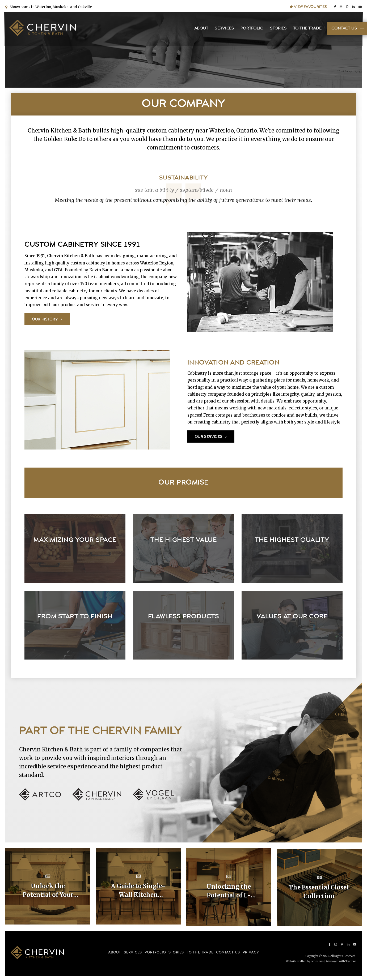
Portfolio (251, 29)
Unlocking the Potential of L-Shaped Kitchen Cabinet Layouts (229, 891)
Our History (45, 320)
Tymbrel (351, 960)
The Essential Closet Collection (319, 890)
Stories (277, 29)
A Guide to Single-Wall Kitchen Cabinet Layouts (138, 891)
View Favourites (308, 6)
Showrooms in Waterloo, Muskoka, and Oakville (50, 6)
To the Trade (306, 29)
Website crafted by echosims (305, 960)
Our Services (209, 437)
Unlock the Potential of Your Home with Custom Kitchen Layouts (48, 891)
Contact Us (343, 29)
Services (223, 29)
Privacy (251, 951)
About (200, 29)
